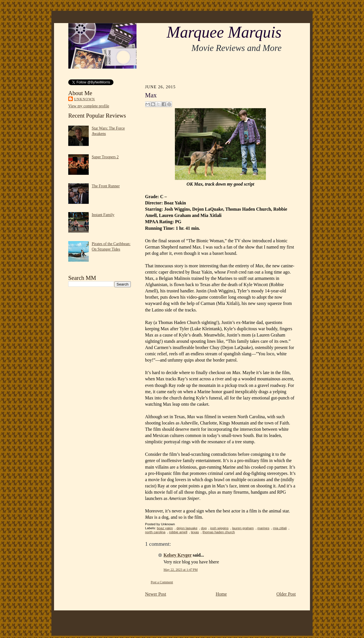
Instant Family (103, 215)
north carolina (155, 532)
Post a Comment (162, 582)
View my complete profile (89, 106)
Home (221, 594)
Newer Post (156, 594)
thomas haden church (219, 532)
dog (204, 528)
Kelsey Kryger (178, 555)
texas (195, 532)
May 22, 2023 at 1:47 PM (181, 570)
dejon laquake (187, 528)
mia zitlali (280, 528)
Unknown (84, 99)
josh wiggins (219, 528)
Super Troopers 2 (105, 157)
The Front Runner (106, 186)
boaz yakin (165, 528)
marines (263, 528)
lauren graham (243, 528)
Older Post (286, 594)
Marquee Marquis (224, 32)
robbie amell (178, 532)
